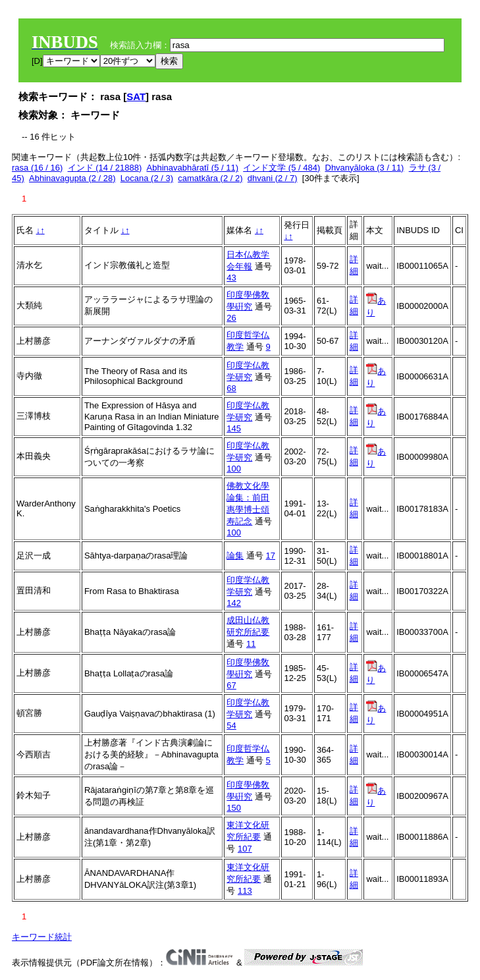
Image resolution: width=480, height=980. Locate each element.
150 (234, 808)
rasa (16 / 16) (37, 168)
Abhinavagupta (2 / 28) (72, 178)
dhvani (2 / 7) (273, 178)
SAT (136, 96)
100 (234, 469)
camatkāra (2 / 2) (210, 178)
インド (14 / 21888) (105, 168)
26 (231, 318)
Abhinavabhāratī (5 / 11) (193, 168)
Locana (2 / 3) (147, 178)
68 (231, 388)
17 (271, 556)
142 (234, 603)
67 (231, 685)
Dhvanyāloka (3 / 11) (365, 168)
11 (251, 644)
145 (234, 428)
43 (231, 278)
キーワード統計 (42, 937)
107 (245, 849)
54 (231, 725)
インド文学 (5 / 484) (281, 168)
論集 (235, 556)
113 (245, 891)
